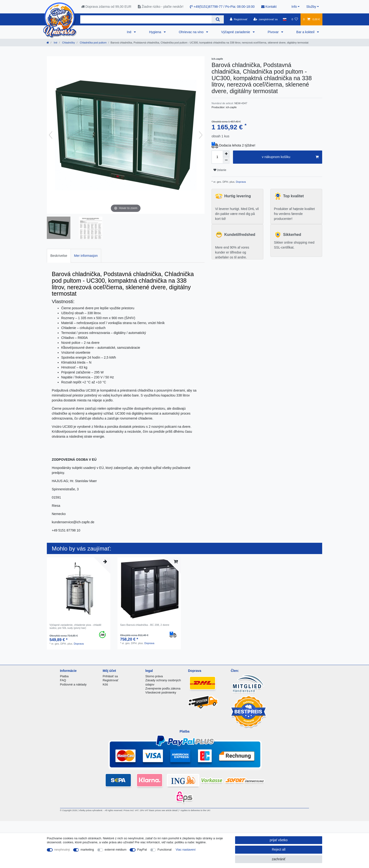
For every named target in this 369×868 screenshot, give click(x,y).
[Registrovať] (239, 19)
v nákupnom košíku (290, 157)
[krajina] (285, 19)
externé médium (116, 850)
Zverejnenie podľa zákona (163, 688)
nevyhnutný (62, 850)
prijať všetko (279, 840)
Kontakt (269, 7)
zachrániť (279, 859)
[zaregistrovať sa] (266, 19)
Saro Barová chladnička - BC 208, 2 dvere (145, 625)
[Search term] (146, 19)
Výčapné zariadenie (236, 32)
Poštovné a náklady (73, 684)
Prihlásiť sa (110, 676)
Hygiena (155, 32)
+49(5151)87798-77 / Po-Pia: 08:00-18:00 (222, 7)
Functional (164, 850)
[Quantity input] (217, 157)
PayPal (142, 850)
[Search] (218, 19)
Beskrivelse (59, 256)
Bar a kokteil (306, 32)
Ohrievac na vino (192, 32)
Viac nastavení (186, 850)
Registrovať (110, 680)
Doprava (240, 182)
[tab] (59, 256)
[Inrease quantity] (226, 154)
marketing (87, 850)
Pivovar (274, 32)
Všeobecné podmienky (161, 692)
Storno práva (154, 676)
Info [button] (294, 7)
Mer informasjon (86, 256)
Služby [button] (311, 7)
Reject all (279, 849)
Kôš (105, 684)
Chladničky (68, 43)
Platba (64, 676)
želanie (220, 170)
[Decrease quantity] (226, 160)
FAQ (63, 680)
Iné (130, 32)
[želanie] (295, 19)
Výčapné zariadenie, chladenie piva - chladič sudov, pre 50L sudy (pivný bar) (75, 626)
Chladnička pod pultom (93, 43)
